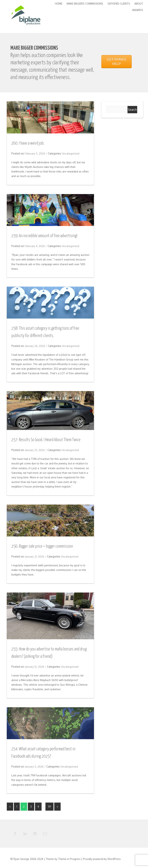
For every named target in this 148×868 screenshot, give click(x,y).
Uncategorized (71, 153)
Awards (138, 10)
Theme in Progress (69, 859)
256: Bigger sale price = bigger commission (42, 546)
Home (59, 4)
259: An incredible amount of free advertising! (44, 236)
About (139, 4)
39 (49, 807)
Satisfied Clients (119, 4)
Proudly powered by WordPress (102, 859)
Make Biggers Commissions (85, 4)
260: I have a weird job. (28, 143)
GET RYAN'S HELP (116, 62)
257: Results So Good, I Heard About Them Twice (46, 440)
